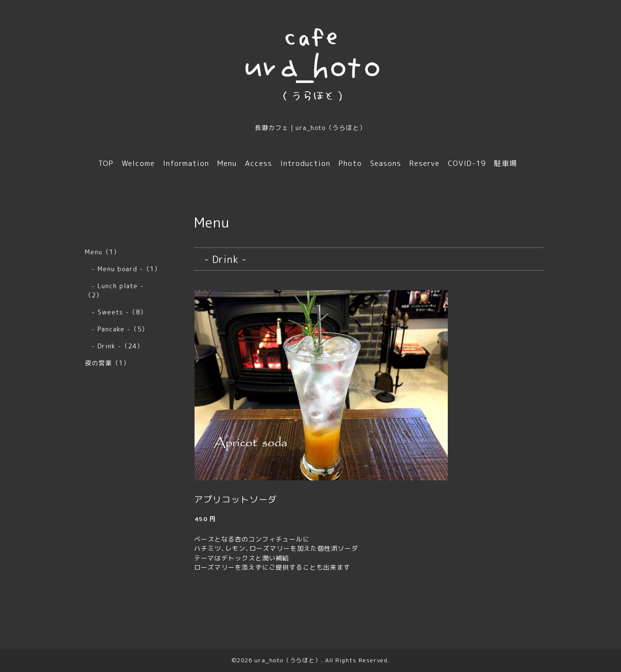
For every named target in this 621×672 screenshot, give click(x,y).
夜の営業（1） (107, 363)
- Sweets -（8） (116, 312)
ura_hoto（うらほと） (288, 660)
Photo (350, 163)
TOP (106, 163)
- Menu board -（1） (123, 269)
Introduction (305, 163)
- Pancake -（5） (117, 329)
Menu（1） (103, 252)
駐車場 (506, 163)
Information (186, 163)
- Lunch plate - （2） (118, 290)
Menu (227, 163)
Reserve (425, 163)
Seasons (386, 163)
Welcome (138, 163)
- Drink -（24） (114, 346)
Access (259, 163)
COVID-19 (467, 163)
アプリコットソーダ (236, 500)
